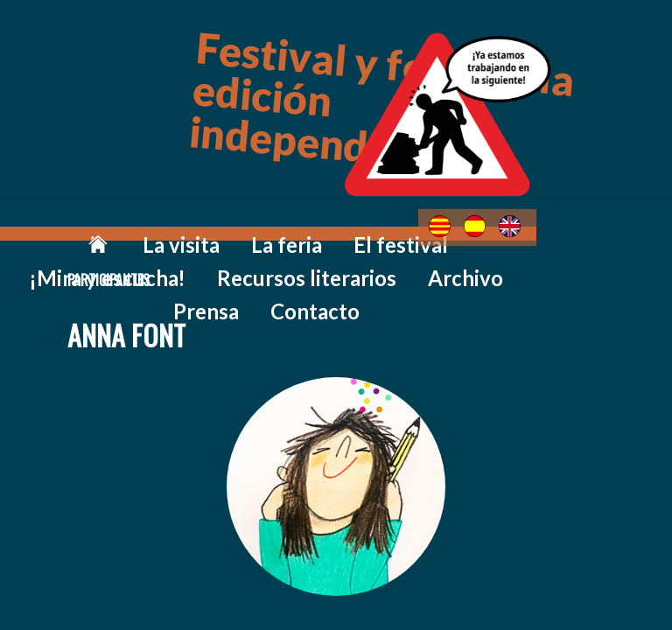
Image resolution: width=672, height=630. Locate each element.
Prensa (329, 255)
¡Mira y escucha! (418, 229)
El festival (297, 229)
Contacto (419, 255)
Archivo (247, 255)
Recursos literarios (571, 229)
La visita (121, 229)
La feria (206, 229)
